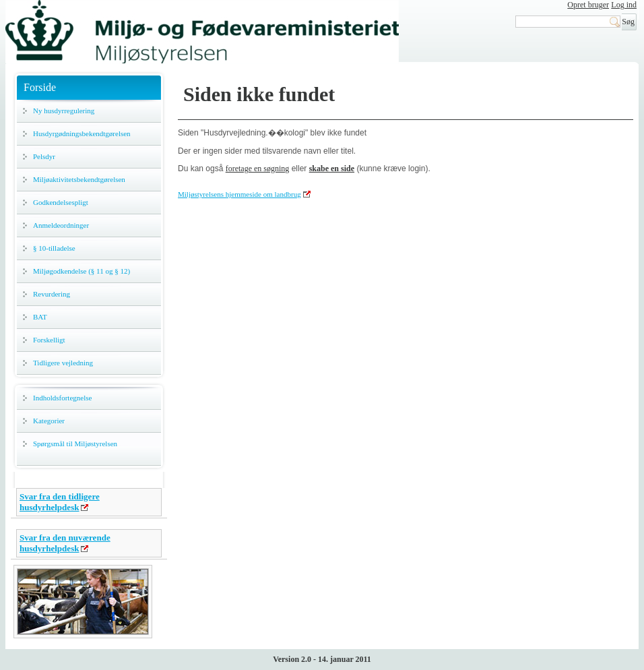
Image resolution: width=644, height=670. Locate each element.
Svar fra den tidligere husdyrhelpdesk (60, 502)
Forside (40, 87)
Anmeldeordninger (61, 225)
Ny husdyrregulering (64, 111)
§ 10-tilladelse (54, 248)
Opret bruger (588, 5)
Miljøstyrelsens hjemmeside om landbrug (239, 194)
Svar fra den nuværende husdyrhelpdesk (65, 543)
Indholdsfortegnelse (62, 398)
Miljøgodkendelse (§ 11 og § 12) (82, 271)
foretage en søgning (258, 169)
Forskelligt (49, 340)
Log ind (624, 5)
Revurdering (52, 294)
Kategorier (49, 421)
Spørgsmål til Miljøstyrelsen (75, 444)
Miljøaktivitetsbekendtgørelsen (79, 179)
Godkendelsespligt (61, 202)
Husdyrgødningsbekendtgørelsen (82, 133)
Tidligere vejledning (63, 363)
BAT (40, 317)
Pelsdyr (44, 156)
